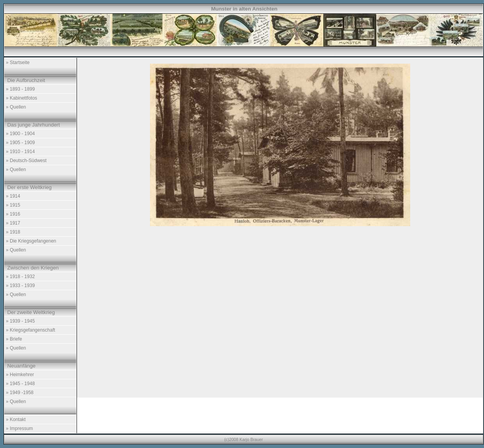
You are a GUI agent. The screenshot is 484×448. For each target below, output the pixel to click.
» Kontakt (16, 419)
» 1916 (13, 214)
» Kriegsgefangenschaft (30, 330)
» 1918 (13, 232)
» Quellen (16, 107)
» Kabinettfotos (21, 98)
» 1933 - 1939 (20, 286)
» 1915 (13, 205)
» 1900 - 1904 (20, 134)
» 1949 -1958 (20, 393)
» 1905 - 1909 (20, 143)
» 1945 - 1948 (20, 384)
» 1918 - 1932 (20, 277)
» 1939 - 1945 (20, 321)
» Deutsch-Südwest (26, 161)
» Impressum (19, 428)
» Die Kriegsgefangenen (31, 241)
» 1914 (13, 196)
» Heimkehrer (20, 375)
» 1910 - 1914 (20, 152)
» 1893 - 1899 (20, 89)
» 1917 (13, 223)
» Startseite (18, 62)
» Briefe (14, 339)
